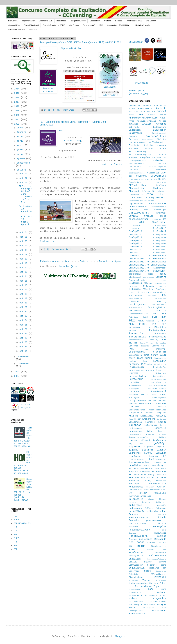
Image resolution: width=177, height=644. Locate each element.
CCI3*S (106, 95)
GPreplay (145, 349)
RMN (164, 550)
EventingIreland (158, 305)
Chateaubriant (137, 188)
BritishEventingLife (140, 155)
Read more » (47, 241)
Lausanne (149, 435)
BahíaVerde (135, 133)
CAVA (163, 173)
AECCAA (151, 112)
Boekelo (148, 145)
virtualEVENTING (158, 602)
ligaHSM (162, 450)
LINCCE (148, 453)
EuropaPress (160, 298)
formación (136, 333)
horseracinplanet (158, 386)
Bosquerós (134, 149)
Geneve (155, 346)
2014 (18, 89)
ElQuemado (135, 289)
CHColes (146, 191)
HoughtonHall (158, 391)
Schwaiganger (136, 565)
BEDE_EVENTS (147, 139)
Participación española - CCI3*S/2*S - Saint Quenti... (25, 217)
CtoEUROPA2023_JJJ (139, 268)
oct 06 (24, 241)
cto (142, 222)
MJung (148, 481)
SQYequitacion (159, 574)
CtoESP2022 (135, 247)
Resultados (61, 21)
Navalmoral (144, 490)
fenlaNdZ (150, 321)
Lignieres (135, 453)
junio (21, 150)
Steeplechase (136, 577)
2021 (18, 120)
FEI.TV (141, 321)
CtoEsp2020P (160, 241)
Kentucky (161, 416)
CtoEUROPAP (160, 271)
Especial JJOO (89, 25)
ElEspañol (134, 286)
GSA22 (132, 358)
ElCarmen (148, 283)
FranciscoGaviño (137, 340)
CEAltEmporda (151, 179)
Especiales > (95, 21)
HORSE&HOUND (136, 379)
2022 (18, 124)
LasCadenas (135, 435)
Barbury (133, 137)
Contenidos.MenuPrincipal (141, 201)
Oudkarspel (135, 505)
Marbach (155, 469)
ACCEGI (132, 109)
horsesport (134, 389)
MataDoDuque (159, 472)
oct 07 (24, 246)
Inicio (84, 261)
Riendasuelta (158, 546)
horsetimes (135, 392)
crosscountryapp (139, 219)
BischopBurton (144, 143)
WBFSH (132, 608)
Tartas (146, 580)
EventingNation (157, 307)
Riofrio (150, 550)
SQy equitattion (71, 48)
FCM (16, 531)
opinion (133, 502)
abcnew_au (147, 106)
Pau (164, 511)
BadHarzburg (160, 127)
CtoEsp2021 (135, 243)
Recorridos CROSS (134, 21)
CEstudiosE (161, 182)
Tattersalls (160, 580)
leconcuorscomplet (139, 437)
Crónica (149, 216)
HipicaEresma (137, 367)
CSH (130, 222)
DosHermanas (149, 277)
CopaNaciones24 (138, 207)
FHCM (163, 321)
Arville (147, 124)
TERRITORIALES (22, 523)
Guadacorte (160, 358)
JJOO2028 (162, 407)
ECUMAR (163, 280)
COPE (146, 210)
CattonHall (153, 173)
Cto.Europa (74, 25)
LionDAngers (136, 456)
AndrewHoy (135, 118)
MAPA (147, 469)
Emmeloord (161, 289)
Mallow (132, 469)
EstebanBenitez (136, 298)
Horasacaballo (137, 376)
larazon (162, 431)
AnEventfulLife (150, 118)
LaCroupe (150, 422)
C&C (165, 158)
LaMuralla (160, 428)
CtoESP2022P (160, 247)
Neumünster (156, 490)
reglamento (146, 539)
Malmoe (141, 469)
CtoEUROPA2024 (159, 268)
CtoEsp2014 (134, 228)
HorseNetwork (135, 386)
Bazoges (133, 139)
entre (132, 292)
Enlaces (119, 21)
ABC (139, 106)
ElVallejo (148, 289)
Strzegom (160, 577)
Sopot (147, 571)
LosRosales (160, 463)
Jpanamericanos (137, 410)
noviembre (23, 357)
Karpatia (161, 413)
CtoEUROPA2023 (159, 265)
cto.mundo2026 (159, 225)
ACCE (156, 106)
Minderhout (135, 481)
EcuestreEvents (137, 280)
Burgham (133, 158)
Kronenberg (149, 419)
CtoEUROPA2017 (158, 256)
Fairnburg (134, 317)
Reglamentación (28, 21)
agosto (21, 159)
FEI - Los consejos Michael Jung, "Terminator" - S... (25, 194)
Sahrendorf (160, 553)
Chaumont (134, 191)
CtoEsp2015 (160, 228)
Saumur (148, 562)
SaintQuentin (136, 556)
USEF (164, 589)
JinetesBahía (146, 404)
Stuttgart (134, 580)
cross (163, 216)
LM (165, 456)
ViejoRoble (160, 598)
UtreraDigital (136, 593)
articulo (134, 124)
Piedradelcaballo (138, 518)
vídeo (163, 596)
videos (133, 598)
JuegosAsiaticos (157, 410)
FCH (16, 549)
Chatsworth (160, 188)
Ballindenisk (159, 133)
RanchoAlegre (138, 536)
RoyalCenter (136, 553)
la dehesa (161, 419)
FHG (154, 324)
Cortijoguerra (139, 213)
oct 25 (24, 325)
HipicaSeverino (136, 370)
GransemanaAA (137, 352)
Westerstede (159, 611)
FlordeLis (160, 327)
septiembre (23, 163)
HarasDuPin (160, 361)
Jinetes (133, 404)
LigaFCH (149, 447)
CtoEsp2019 (135, 237)
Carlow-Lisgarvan (158, 167)
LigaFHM (147, 450)
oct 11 (24, 263)
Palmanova (161, 508)
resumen (151, 542)
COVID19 (133, 216)
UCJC (164, 587)
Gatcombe (134, 346)
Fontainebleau (158, 330)
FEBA (163, 317)
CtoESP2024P (160, 253)
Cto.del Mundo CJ (31, 25)
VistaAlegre (135, 605)
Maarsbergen (159, 465)
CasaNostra (161, 170)
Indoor (162, 395)
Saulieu (133, 562)
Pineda (162, 517)
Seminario (154, 568)
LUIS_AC (146, 466)
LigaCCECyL (158, 443)
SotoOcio (134, 574)
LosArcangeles (158, 459)
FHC (16, 542)
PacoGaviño (161, 505)
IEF (148, 395)
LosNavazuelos (139, 462)
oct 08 (24, 250)
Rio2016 (133, 550)
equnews (152, 296)
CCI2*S (114, 95)
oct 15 (24, 281)
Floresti (133, 330)
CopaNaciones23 (157, 204)
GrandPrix (161, 349)
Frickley (153, 340)
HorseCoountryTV (158, 380)
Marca (163, 469)
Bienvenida (13, 21)
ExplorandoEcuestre (138, 314)
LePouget (145, 440)
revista (162, 542)
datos (150, 274)
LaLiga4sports (136, 428)
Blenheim (134, 145)
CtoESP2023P (160, 250)
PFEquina (162, 514)
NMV (131, 493)
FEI (61, 131)
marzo (21, 137)
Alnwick (152, 115)
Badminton (135, 130)
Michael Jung (72, 141)
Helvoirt (158, 364)
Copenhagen (160, 210)
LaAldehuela (135, 422)
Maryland (134, 472)
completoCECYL (158, 198)
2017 (18, 102)
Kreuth (138, 419)
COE (146, 198)
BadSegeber (160, 130)
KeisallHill (147, 416)
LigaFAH (134, 447)
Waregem (162, 605)
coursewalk (160, 213)
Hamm (145, 361)
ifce (154, 395)
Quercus (133, 533)
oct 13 (24, 272)
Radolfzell (160, 533)
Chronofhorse (136, 195)
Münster (150, 487)
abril (21, 141)
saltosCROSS (158, 556)
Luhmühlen (135, 465)
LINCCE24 (161, 453)
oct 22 (24, 312)
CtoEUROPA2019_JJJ (139, 262)
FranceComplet (158, 337)
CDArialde (139, 179)
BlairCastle (159, 142)
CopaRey (133, 210)
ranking (162, 536)
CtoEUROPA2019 (158, 259)
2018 (18, 106)
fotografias (137, 337)
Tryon (157, 586)
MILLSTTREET (159, 478)
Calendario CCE (46, 21)
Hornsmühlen (160, 376)
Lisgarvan (153, 456)
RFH (131, 546)
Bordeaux (161, 146)
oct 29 (24, 342)
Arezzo (163, 121)
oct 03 (24, 183)
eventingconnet (138, 304)
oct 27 (24, 334)
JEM (101, 25)
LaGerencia (151, 425)
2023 (18, 372)
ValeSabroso (135, 596)
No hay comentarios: (65, 110)
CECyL (162, 179)
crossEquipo (156, 219)
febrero (22, 132)
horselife (134, 382)
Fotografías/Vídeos (78, 21)
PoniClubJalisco (138, 524)
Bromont (162, 155)
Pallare (149, 508)
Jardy (132, 401)
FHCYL (17, 538)
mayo (20, 145)
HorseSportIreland (157, 389)
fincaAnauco (135, 328)
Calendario (160, 161)
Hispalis (161, 370)
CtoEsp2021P (160, 244)
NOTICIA (143, 493)
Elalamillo (135, 283)
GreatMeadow (135, 355)
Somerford (134, 571)
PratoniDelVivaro (139, 530)
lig (130, 444)
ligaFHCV (161, 447)
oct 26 (24, 329)
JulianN (149, 413)
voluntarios (150, 605)
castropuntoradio (137, 173)
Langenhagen (136, 431)
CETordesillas (137, 185)
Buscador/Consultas (17, 30)
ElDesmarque (160, 283)
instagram (134, 398)
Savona (163, 562)
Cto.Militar (159, 222)
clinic (161, 195)
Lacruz (162, 422)
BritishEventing (138, 152)
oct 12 (24, 268)
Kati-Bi (133, 416)
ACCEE (163, 106)
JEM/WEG (141, 401)
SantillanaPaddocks (157, 559)
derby (163, 274)
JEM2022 (162, 401)
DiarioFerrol (135, 277)
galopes (133, 343)
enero (21, 128)
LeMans (163, 437)
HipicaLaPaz (160, 367)
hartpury (134, 364)
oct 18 (24, 294)
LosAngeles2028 (136, 459)
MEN (131, 478)
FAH (16, 535)
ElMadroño (148, 286)
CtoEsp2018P (160, 235)
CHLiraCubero (159, 191)
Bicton (132, 143)
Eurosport (134, 302)
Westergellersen (137, 611)
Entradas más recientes (55, 261)
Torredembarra (143, 586)
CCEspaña (141, 176)
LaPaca (151, 431)
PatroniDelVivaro (151, 511)
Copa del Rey (14, 25)
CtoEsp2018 (135, 235)
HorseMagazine (159, 382)
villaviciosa (136, 602)
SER (165, 568)
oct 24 (24, 320)
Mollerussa (161, 481)
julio (21, 154)
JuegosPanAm (135, 413)
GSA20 (154, 355)
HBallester (147, 364)
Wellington (148, 608)
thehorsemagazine (138, 583)
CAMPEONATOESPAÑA (137, 164)
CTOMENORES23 (135, 274)
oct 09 (24, 255)
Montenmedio (136, 487)
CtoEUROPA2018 (136, 259)
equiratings (135, 296)
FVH (16, 546)
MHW (149, 478)
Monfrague (134, 484)
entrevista (160, 292)
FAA (154, 314)
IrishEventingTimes (157, 398)
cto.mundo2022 (136, 225)
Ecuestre (161, 277)
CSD (164, 219)
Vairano (162, 592)
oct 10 (24, 259)
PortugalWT (160, 527)
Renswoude (160, 539)
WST (143, 614)
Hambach (133, 361)
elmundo (162, 286)
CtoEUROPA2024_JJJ (139, 271)
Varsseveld (151, 596)
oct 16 (24, 285)
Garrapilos (161, 343)
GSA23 (140, 358)
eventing (161, 302)
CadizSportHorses (137, 161)
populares (134, 527)
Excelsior (161, 311)
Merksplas (140, 478)
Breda (163, 149)
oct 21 (24, 307)
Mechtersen (140, 475)
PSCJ (163, 530)
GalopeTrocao (146, 343)
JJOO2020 (161, 404)
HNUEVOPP (134, 373)
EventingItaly (136, 308)
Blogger (119, 636)
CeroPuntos (135, 182)
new (165, 490)
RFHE (16, 520)
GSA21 (163, 355)
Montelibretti (158, 484)
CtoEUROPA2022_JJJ (139, 265)
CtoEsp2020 (135, 241)
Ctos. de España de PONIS (54, 25)
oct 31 (24, 351)
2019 (18, 111)
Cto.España (151, 21)
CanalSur (161, 164)
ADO (130, 112)
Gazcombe (145, 346)
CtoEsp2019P (160, 238)
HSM (142, 395)
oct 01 (24, 174)
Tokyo (163, 583)
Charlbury (161, 185)
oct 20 (24, 303)
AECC (136, 112)
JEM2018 (152, 401)
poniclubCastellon (156, 521)
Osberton (146, 502)
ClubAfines (135, 198)
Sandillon (135, 559)
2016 (18, 98)
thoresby (154, 583)
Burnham (157, 158)
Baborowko (134, 127)
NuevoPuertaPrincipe (140, 496)
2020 (18, 115)
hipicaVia (150, 370)
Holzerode (161, 373)
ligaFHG (133, 450)
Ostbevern (161, 502)
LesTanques (160, 440)
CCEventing (142, 83)
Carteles (108, 21)
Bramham (149, 149)
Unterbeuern (135, 589)
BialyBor (161, 139)
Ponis (162, 524)
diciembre (23, 364)
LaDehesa (135, 425)
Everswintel (135, 311)
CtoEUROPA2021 (159, 262)
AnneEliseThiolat (146, 121)
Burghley (145, 158)
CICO (150, 195)
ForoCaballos (160, 334)
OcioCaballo (136, 499)
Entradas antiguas (110, 261)
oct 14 (24, 276)
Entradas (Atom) (69, 266)
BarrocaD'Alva (156, 136)
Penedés (133, 514)
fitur (147, 328)
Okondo (163, 499)
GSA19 (147, 355)
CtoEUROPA (135, 256)
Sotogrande (161, 571)
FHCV (132, 324)
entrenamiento (143, 292)
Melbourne (161, 475)
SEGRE (163, 565)
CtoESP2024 (135, 253)
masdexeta (145, 472)
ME (130, 475)
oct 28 (24, 338)
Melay (151, 475)
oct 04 (24, 232)
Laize (163, 425)
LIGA (141, 444)
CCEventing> (137, 42)
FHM (16, 527)
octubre (22, 170)
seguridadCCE (137, 568)
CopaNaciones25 (159, 207)
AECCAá (161, 112)
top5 (131, 587)
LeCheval (162, 435)
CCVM (131, 179)
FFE (157, 321)
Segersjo (152, 565)
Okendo (151, 499)
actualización (145, 109)
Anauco (163, 115)
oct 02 (24, 178)
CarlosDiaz (135, 167)
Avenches (161, 124)
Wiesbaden (135, 614)
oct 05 (24, 237)
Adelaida (161, 108)
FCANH (145, 317)
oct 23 (24, 316)
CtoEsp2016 (135, 231)
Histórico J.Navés (143, 25)
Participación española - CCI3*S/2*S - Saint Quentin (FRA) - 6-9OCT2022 (80, 42)
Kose (131, 419)
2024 (18, 376)
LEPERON (133, 441)
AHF (141, 115)
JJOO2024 (134, 407)
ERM (164, 295)
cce (131, 176)
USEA (151, 589)
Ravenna (133, 539)
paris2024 (135, 511)
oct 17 (24, 290)
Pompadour (135, 520)
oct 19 (24, 298)
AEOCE (132, 115)
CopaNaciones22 (137, 204)
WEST (164, 608)
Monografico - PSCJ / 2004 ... (119, 25)
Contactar (33, 30)
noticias (160, 493)
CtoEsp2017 (160, 231)
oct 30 (24, 347)
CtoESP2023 (135, 250)
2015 (18, 93)
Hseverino (134, 395)
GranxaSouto (160, 352)
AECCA (142, 112)
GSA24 (149, 358)
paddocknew (135, 508)
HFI (165, 364)
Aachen (132, 106)
